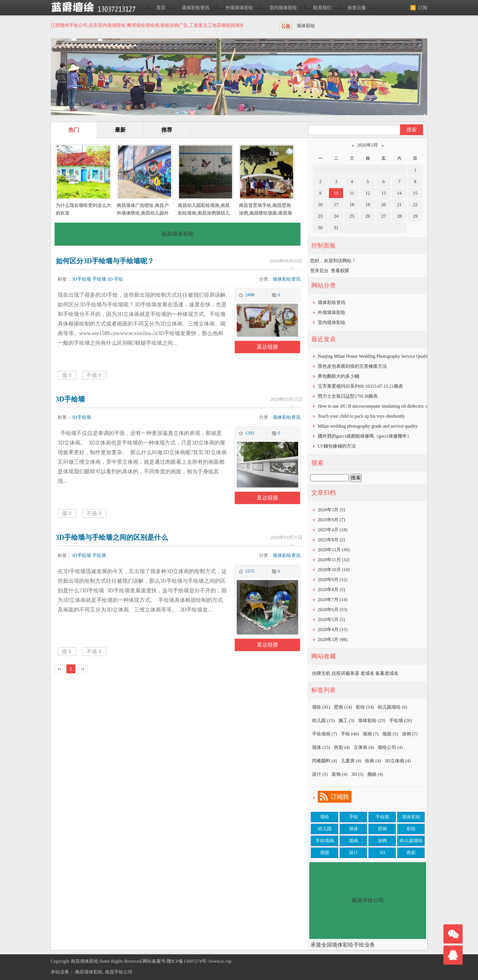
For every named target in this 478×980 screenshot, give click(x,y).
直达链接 (267, 347)
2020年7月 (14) (333, 600)
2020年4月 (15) (333, 630)
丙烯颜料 (324, 761)
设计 (320, 774)
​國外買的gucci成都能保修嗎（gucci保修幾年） (365, 436)
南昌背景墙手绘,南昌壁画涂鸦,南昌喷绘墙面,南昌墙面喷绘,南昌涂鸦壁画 (266, 213)
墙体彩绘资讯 (196, 8)
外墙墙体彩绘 (239, 8)
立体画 (364, 747)
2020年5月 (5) (331, 620)
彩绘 (365, 707)
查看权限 (340, 271)
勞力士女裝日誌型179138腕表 (348, 396)
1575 (250, 571)
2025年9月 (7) (331, 520)
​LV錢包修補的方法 (337, 446)
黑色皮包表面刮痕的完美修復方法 (352, 366)
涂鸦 (410, 734)
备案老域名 (387, 673)
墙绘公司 (390, 747)
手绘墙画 (324, 734)
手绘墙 (99, 279)
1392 (250, 433)
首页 (161, 8)
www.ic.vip (221, 961)
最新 (120, 130)
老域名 (367, 673)
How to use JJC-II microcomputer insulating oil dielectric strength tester (385, 406)
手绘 (118, 279)
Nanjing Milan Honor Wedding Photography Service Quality (374, 356)
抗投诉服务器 (345, 673)
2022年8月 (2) (331, 540)
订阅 (423, 8)
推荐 (167, 130)
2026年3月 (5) (331, 510)
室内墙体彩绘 (283, 8)
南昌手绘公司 (119, 972)
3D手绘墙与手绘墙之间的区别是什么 (112, 537)
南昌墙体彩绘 (89, 972)
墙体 (321, 747)
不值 (94, 375)
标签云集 (357, 8)
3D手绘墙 (81, 279)
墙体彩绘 (306, 26)
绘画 (373, 761)
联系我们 (322, 8)
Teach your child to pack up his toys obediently (361, 416)
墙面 (390, 734)
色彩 (342, 747)
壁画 (343, 707)
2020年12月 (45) (334, 550)
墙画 (371, 734)
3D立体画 (398, 761)
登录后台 (319, 271)
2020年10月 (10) (334, 570)
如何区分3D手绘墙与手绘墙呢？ (105, 261)
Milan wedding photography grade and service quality (368, 426)
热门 (74, 130)
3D (110, 279)
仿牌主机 (321, 673)
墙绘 (321, 707)
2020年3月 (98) (333, 640)
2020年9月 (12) (333, 580)
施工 (346, 721)
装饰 (339, 774)
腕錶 (375, 774)
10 (336, 193)
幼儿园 (323, 721)
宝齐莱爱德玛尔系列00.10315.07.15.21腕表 (360, 386)
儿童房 (351, 761)
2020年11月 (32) (334, 560)
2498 (250, 295)
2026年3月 (368, 145)
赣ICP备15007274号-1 (188, 961)
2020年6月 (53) (333, 610)
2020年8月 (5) (331, 590)
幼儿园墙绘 (393, 707)
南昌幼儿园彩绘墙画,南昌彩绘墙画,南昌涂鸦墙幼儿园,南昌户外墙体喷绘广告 (204, 213)
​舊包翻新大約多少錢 (339, 376)
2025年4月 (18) (333, 530)
